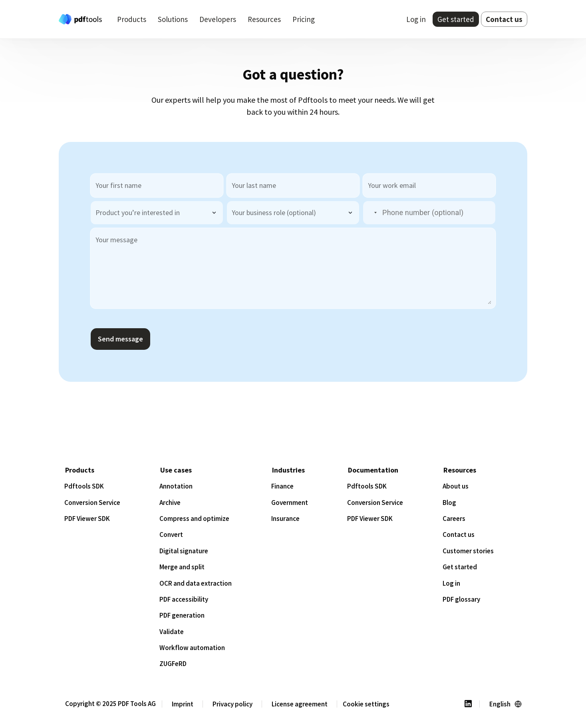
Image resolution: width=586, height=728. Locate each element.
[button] (371, 213)
